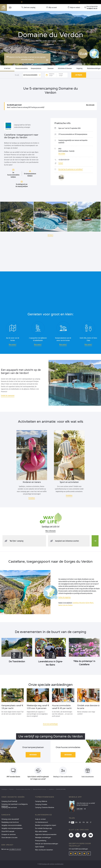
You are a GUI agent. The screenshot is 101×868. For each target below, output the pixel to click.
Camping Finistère (41, 804)
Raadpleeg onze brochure (10, 822)
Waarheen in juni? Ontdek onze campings (51, 2)
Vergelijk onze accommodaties (12, 825)
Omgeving (79, 68)
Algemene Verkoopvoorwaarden (46, 835)
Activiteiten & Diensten (65, 68)
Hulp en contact (40, 819)
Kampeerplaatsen (36, 68)
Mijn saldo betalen (41, 831)
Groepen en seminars (9, 835)
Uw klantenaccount (42, 822)
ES (80, 822)
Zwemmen (51, 68)
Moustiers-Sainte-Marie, (87, 603)
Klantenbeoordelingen (94, 68)
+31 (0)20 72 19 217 (15, 849)
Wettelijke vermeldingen (43, 838)
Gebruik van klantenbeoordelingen (47, 844)
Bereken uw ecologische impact (46, 825)
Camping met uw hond (9, 808)
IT (91, 822)
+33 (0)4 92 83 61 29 (64, 160)
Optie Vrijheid (40, 847)
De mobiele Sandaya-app (44, 828)
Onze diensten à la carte (9, 838)
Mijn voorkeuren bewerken (44, 850)
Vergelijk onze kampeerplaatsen (12, 828)
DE (87, 822)
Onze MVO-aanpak (8, 831)
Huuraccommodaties (22, 68)
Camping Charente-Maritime (45, 808)
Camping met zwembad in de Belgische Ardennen (15, 805)
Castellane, (76, 603)
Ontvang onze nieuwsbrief (10, 819)
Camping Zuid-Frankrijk (9, 801)
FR (84, 822)
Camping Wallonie (41, 801)
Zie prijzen (79, 75)
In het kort (7, 68)
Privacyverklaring (41, 841)
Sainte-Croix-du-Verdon (65, 605)
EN (76, 822)
